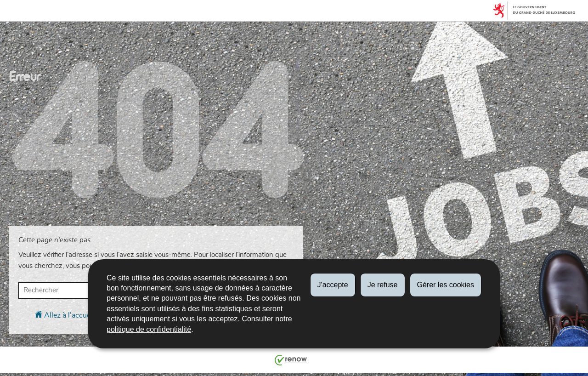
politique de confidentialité (149, 329)
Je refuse (383, 285)
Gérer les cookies (446, 285)
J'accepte (333, 285)
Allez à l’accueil (65, 315)
